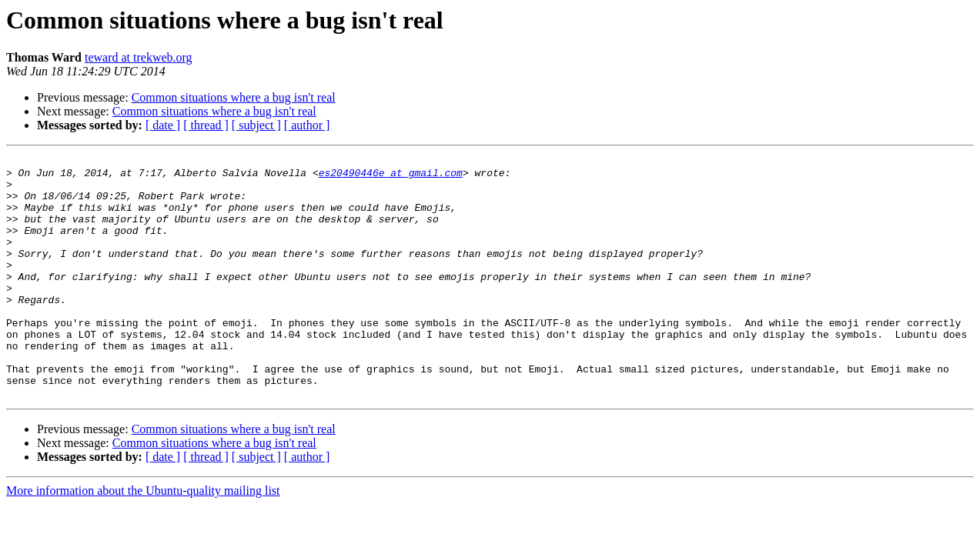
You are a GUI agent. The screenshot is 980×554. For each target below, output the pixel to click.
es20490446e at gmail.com (391, 177)
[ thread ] (206, 125)
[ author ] (307, 125)
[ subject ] (256, 125)
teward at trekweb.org (139, 57)
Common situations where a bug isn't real (234, 97)
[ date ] (163, 125)
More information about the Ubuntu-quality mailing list (143, 539)
